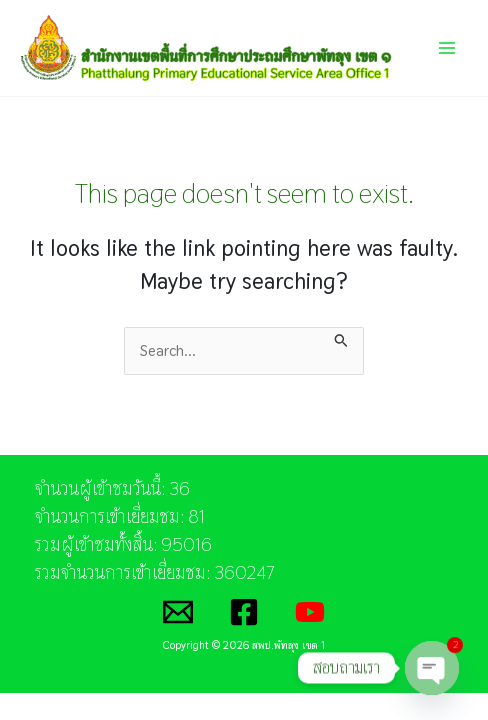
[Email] (178, 612)
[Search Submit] (341, 338)
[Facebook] (244, 612)
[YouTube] (310, 612)
